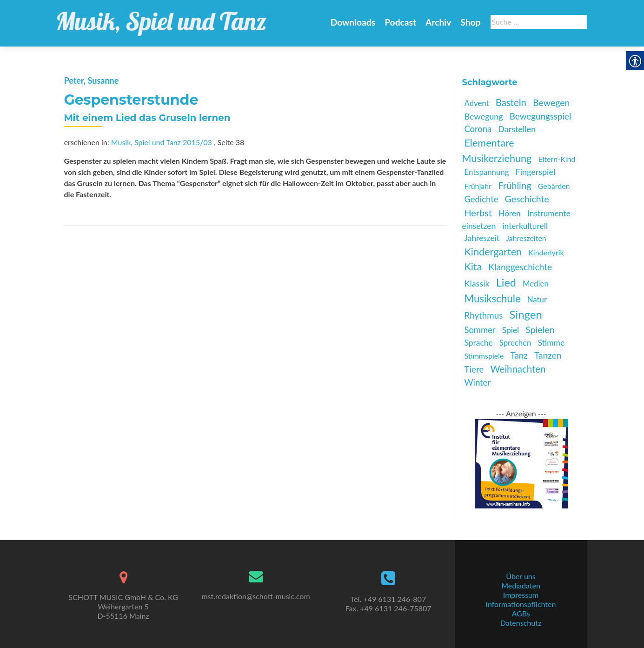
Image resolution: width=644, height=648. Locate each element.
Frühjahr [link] (478, 186)
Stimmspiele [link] (484, 356)
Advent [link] (477, 103)
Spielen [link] (540, 330)
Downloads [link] (353, 22)
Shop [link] (470, 22)
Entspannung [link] (487, 172)
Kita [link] (473, 267)
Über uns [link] (521, 576)
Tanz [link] (519, 355)
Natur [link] (537, 299)
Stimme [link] (551, 343)
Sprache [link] (479, 343)
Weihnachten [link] (518, 369)
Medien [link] (536, 284)
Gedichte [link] (481, 199)
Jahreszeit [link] (482, 238)
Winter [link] (478, 382)
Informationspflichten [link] (521, 604)
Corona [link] (478, 129)
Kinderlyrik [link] (546, 252)
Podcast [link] (400, 22)
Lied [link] (506, 282)
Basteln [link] (511, 102)
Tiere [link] (474, 369)
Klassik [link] (477, 283)
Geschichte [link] (527, 199)
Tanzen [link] (548, 355)
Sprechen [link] (515, 343)
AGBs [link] (521, 613)
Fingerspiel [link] (536, 172)
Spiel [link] (511, 330)
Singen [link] (525, 314)
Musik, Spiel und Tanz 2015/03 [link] (162, 142)
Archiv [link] (438, 22)
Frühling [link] (515, 185)
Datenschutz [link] (521, 623)
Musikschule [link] (493, 298)
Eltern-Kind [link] (557, 159)
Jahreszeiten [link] (526, 238)
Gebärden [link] (554, 186)
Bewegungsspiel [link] (541, 116)
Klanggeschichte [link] (520, 267)
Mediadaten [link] (521, 585)
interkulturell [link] (525, 226)
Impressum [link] (521, 595)
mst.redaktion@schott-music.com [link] (256, 596)
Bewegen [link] (551, 103)
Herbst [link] (478, 213)
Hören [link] (510, 213)
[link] (162, 19)
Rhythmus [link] (484, 315)
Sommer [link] (480, 330)
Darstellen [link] (517, 129)
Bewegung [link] (484, 116)
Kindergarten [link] (493, 252)
